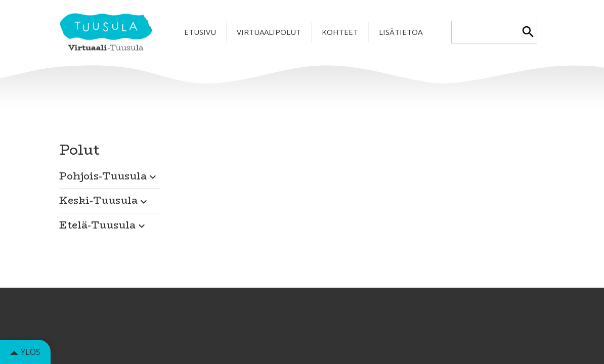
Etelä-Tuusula (103, 225)
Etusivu (200, 32)
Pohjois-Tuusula (109, 176)
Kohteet (340, 32)
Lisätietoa (401, 32)
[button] (110, 173)
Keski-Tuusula (104, 200)
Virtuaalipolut (269, 32)
